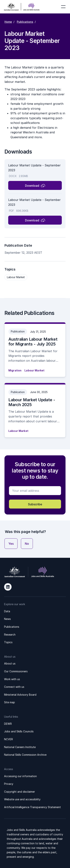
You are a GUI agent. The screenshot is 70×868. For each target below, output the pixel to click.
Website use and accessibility (22, 799)
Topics (8, 642)
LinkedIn (8, 587)
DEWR (8, 724)
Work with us (12, 679)
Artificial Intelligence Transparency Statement (32, 807)
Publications (25, 22)
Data (7, 611)
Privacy (9, 784)
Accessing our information (20, 776)
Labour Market (16, 277)
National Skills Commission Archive (25, 755)
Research (10, 635)
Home (8, 22)
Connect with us (14, 687)
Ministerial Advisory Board (20, 695)
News (7, 619)
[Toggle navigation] (63, 7)
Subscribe (35, 504)
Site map (10, 702)
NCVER (8, 739)
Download (32, 186)
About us (10, 663)
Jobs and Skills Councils (19, 731)
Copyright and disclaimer (20, 792)
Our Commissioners (16, 671)
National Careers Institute (20, 747)
